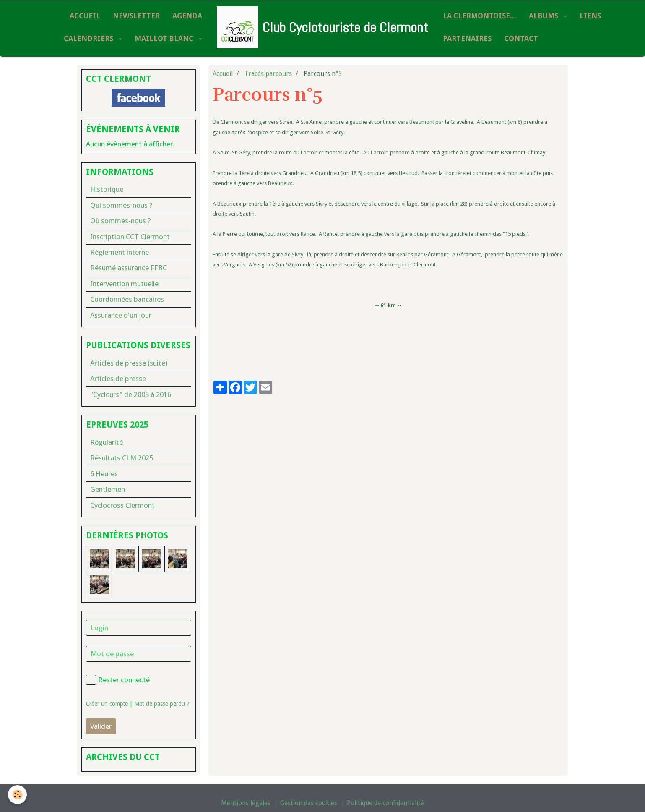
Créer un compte (107, 704)
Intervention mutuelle (124, 284)
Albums (544, 16)
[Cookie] (18, 795)
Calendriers (89, 39)
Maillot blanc (165, 39)
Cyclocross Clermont (122, 505)
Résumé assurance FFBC (129, 268)
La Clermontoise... (480, 16)
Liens (590, 16)
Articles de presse (118, 379)
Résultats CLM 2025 (122, 458)
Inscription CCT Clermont (130, 237)
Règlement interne (120, 252)
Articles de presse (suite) (129, 363)
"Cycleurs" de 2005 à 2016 (131, 394)
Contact (521, 39)
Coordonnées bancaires (127, 299)
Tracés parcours (268, 74)
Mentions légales (246, 803)
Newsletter (136, 16)
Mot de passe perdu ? (162, 704)
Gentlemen (108, 489)
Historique (107, 189)
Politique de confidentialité (385, 803)
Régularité (107, 442)
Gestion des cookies (309, 803)
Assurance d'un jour (121, 315)
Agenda (187, 16)
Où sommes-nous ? (121, 221)
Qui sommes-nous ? (121, 205)
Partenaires (467, 39)
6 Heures (104, 474)
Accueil (85, 16)
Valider (101, 726)
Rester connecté (118, 680)
